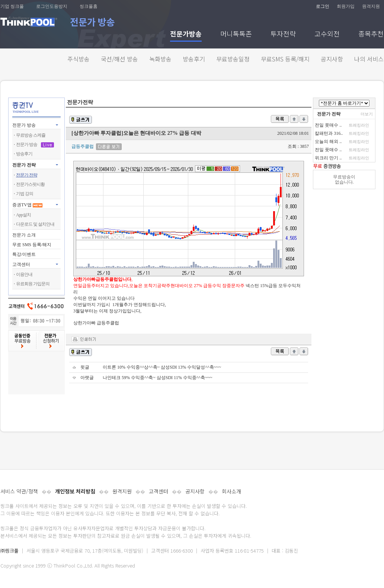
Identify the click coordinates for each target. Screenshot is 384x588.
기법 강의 (25, 194)
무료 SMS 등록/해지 (32, 245)
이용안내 (24, 274)
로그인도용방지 (52, 6)
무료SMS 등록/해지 (285, 59)
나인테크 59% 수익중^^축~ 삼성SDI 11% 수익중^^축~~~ (157, 378)
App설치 (23, 215)
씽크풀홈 (89, 6)
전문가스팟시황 (30, 184)
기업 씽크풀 (12, 6)
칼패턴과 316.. (329, 133)
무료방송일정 (233, 59)
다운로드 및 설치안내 (35, 224)
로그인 (323, 6)
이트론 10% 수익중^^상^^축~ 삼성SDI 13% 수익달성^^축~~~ (162, 367)
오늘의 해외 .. (328, 142)
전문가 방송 (24, 125)
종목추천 (371, 34)
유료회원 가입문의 (33, 284)
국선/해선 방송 (119, 59)
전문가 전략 (24, 165)
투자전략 (283, 34)
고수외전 (327, 34)
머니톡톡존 (236, 34)
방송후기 (194, 59)
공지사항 (332, 59)
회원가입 (346, 6)
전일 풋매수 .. (328, 125)
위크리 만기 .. (328, 158)
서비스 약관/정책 (19, 491)
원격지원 (371, 6)
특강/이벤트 (24, 254)
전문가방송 (186, 34)
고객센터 (159, 491)
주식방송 (79, 59)
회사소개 (231, 491)
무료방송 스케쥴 (31, 135)
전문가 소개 (24, 235)
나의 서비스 (369, 59)
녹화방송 (160, 59)
